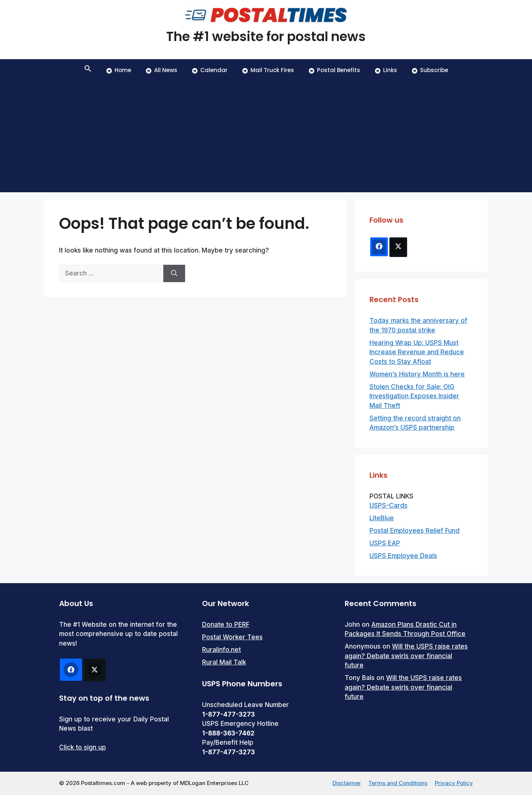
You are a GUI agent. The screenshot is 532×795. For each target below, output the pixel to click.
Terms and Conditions (398, 783)
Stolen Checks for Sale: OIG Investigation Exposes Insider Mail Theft (414, 396)
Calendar (210, 70)
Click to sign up (83, 747)
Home (119, 70)
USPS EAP (385, 543)
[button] (88, 70)
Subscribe (430, 70)
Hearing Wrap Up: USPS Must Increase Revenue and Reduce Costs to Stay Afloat (417, 352)
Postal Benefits (335, 70)
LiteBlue (382, 518)
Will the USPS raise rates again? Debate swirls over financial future (406, 656)
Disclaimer (347, 783)
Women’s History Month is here (417, 374)
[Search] (174, 274)
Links (386, 70)
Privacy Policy (454, 783)
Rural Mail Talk (224, 662)
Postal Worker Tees (232, 637)
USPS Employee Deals (403, 556)
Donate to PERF (226, 625)
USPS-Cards (388, 505)
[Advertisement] (266, 137)
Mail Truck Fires (268, 70)
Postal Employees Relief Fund (415, 531)
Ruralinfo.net (221, 650)
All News (162, 70)
